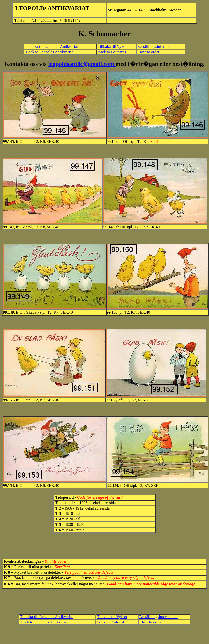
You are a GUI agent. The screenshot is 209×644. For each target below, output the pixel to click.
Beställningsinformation (156, 47)
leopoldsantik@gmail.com (82, 64)
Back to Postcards (112, 52)
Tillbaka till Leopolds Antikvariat (51, 47)
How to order (149, 52)
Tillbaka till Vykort (113, 47)
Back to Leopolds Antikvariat (49, 52)
